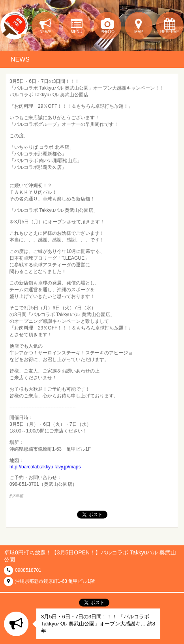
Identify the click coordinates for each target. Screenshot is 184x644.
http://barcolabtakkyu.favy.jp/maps (45, 467)
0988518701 (28, 570)
